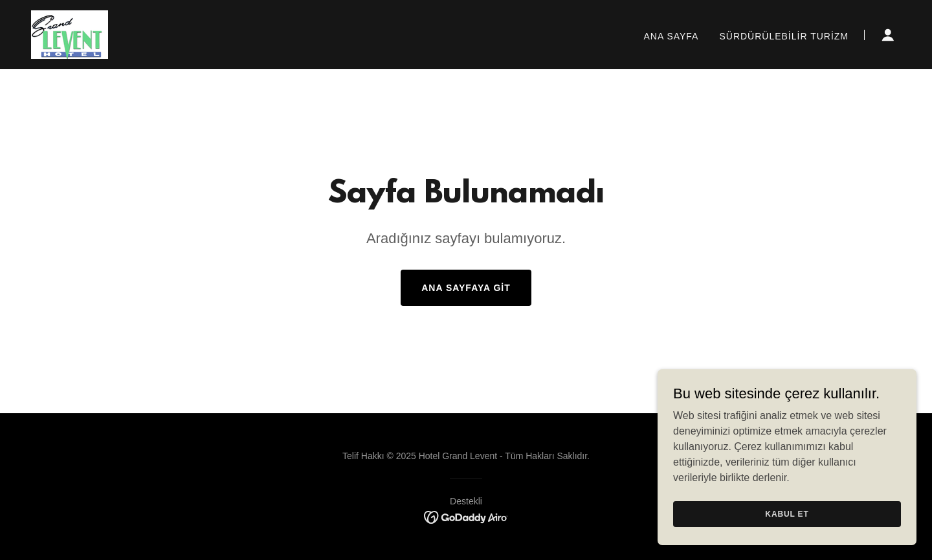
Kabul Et (787, 513)
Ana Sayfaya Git (466, 288)
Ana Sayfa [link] (671, 36)
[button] (888, 35)
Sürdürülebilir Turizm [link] (784, 36)
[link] (70, 34)
